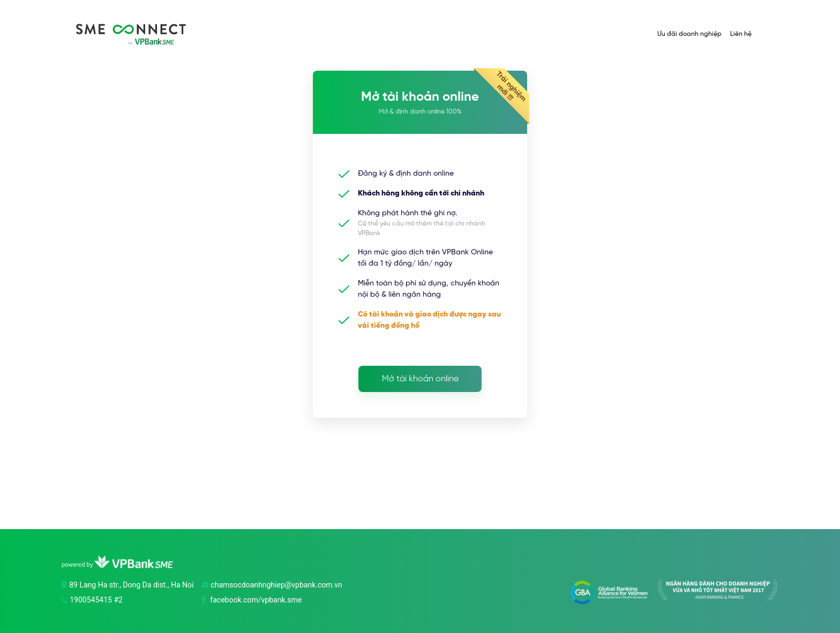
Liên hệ (741, 34)
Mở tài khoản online (420, 379)
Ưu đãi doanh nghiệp (689, 34)
